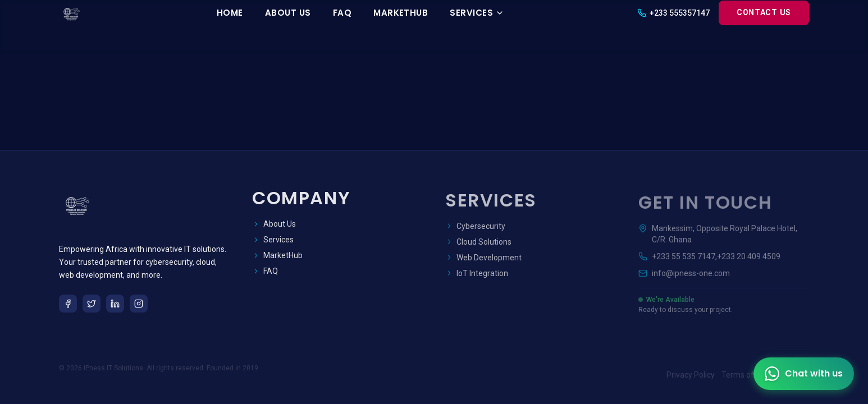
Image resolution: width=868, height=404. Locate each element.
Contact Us (764, 12)
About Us (288, 13)
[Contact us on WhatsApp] (804, 374)
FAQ (342, 13)
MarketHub (401, 13)
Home (230, 13)
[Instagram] (139, 304)
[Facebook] (68, 304)
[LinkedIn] (115, 304)
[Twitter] (92, 304)
